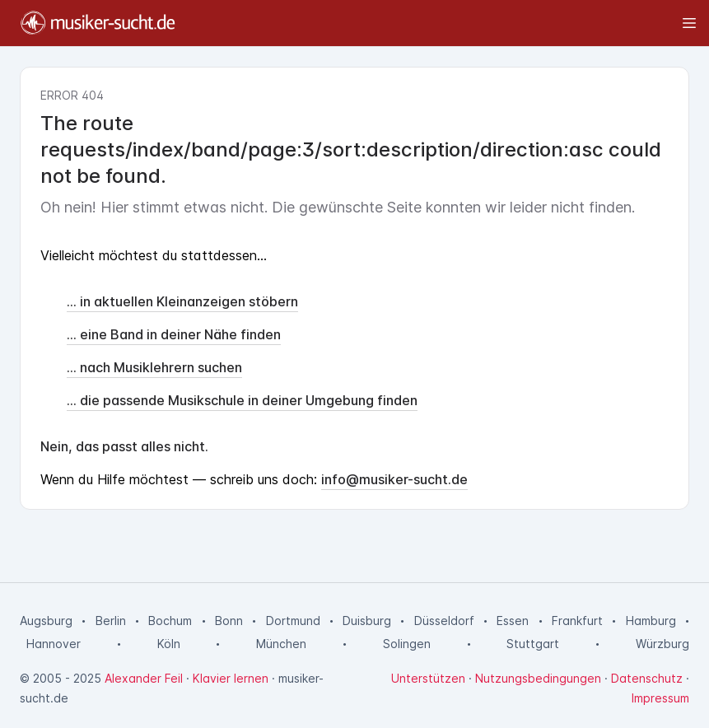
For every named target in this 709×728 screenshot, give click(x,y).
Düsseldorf (444, 621)
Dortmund (293, 621)
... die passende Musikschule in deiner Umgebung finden (242, 400)
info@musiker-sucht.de (394, 479)
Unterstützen (428, 678)
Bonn (229, 621)
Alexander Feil (144, 678)
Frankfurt (577, 621)
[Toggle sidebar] (444, 23)
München (281, 644)
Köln (169, 644)
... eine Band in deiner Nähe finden (174, 334)
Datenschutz (647, 678)
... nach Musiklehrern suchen (154, 367)
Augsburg (46, 621)
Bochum (170, 621)
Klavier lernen (231, 678)
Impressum (660, 698)
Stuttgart (533, 644)
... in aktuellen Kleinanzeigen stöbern (182, 301)
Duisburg (367, 621)
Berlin (111, 621)
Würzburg (662, 644)
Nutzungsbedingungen (538, 678)
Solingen (407, 644)
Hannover (54, 644)
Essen (513, 621)
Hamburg (651, 621)
